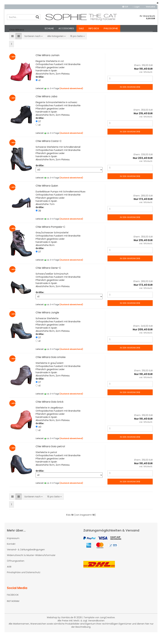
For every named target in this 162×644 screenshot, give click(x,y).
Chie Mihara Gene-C (48, 280)
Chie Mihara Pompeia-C (50, 239)
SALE (81, 28)
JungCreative (107, 629)
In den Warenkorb (130, 99)
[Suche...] (38, 17)
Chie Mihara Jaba (46, 108)
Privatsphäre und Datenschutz (24, 584)
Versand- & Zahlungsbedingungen (26, 561)
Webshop (52, 629)
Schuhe (49, 28)
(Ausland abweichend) (71, 100)
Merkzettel (150, 7)
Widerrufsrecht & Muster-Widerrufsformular (31, 567)
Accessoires (66, 28)
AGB (9, 578)
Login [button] (136, 7)
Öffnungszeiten (16, 573)
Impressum (13, 550)
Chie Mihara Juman (48, 67)
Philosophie (111, 28)
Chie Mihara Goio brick (50, 414)
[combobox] (33, 48)
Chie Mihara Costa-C (49, 153)
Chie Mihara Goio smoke (51, 369)
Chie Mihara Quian (47, 197)
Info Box (94, 28)
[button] (125, 7)
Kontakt (11, 556)
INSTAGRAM (13, 613)
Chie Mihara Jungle (47, 324)
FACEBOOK (13, 607)
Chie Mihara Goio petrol (50, 458)
